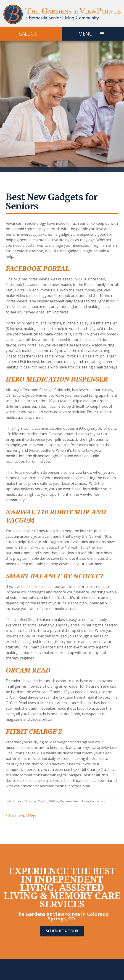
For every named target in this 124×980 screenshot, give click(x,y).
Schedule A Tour (62, 931)
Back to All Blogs (21, 816)
